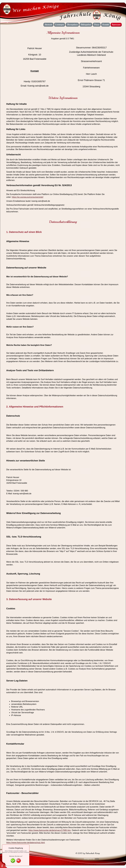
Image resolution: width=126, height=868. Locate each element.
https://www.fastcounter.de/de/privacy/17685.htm (50, 830)
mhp (97, 859)
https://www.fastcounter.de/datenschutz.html (25, 843)
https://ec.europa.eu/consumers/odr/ (28, 197)
